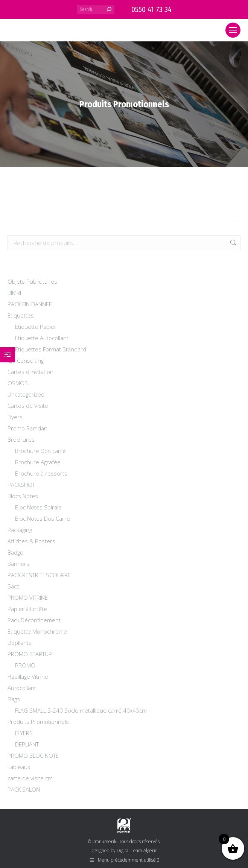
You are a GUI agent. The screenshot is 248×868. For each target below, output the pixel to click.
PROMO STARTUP (30, 654)
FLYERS (24, 733)
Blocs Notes (23, 496)
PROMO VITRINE (28, 597)
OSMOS (18, 383)
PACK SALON (24, 789)
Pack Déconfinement (34, 620)
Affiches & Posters (31, 541)
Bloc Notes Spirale (38, 507)
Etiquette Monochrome (37, 631)
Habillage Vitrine (28, 676)
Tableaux (19, 767)
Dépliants (20, 643)
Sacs (14, 586)
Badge (15, 552)
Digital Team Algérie (137, 851)
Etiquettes (21, 315)
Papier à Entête (27, 609)
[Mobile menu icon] (233, 30)
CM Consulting (26, 360)
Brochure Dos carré (40, 451)
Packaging (20, 530)
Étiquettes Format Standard (51, 349)
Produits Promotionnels (38, 722)
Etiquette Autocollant (42, 338)
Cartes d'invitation (30, 372)
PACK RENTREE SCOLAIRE (39, 575)
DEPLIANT (27, 744)
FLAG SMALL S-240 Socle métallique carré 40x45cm (81, 710)
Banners (18, 564)
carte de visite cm (30, 778)
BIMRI (14, 293)
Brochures (21, 439)
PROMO (25, 665)
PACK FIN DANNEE (30, 304)
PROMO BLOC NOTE (33, 756)
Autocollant (22, 688)
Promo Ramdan (27, 428)
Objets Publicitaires (32, 281)
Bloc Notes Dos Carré (43, 518)
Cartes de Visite (28, 406)
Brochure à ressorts (41, 473)
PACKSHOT (21, 485)
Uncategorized (26, 394)
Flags (14, 699)
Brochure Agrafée (38, 462)
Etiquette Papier (36, 327)
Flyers (15, 417)
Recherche (233, 243)
